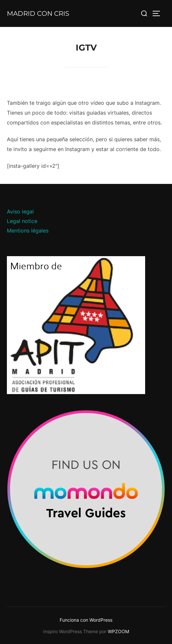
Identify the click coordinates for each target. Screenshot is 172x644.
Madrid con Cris (38, 13)
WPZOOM (118, 631)
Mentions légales (28, 231)
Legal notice (22, 221)
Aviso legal (20, 211)
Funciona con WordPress (86, 620)
